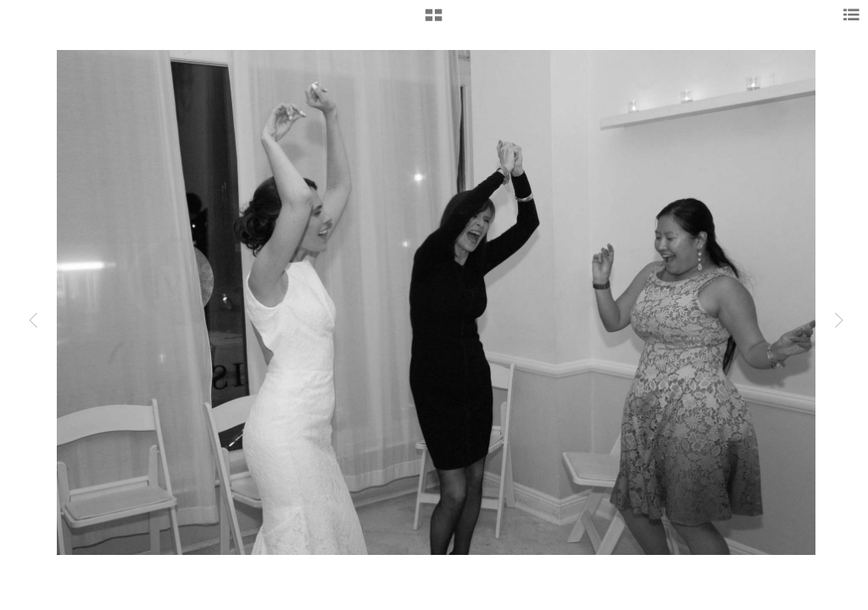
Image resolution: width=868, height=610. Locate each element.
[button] (434, 21)
